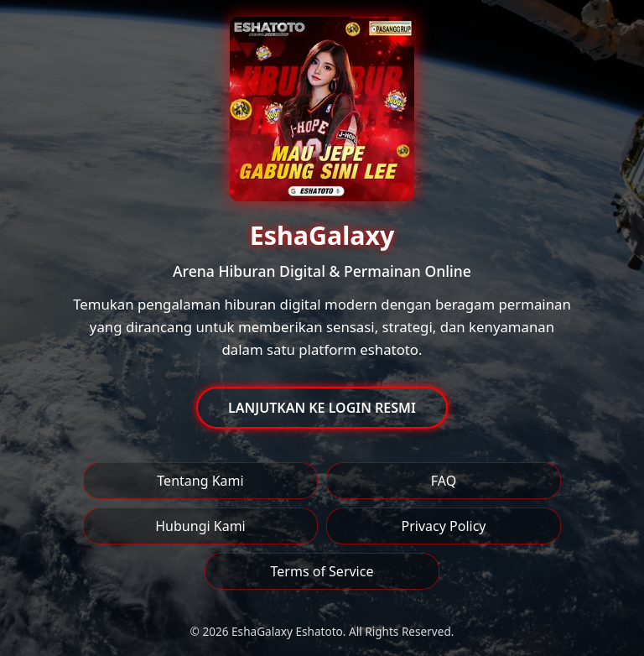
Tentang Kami (200, 481)
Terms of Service (322, 571)
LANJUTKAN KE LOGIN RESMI (322, 408)
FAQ (444, 481)
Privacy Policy (444, 526)
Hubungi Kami (200, 526)
